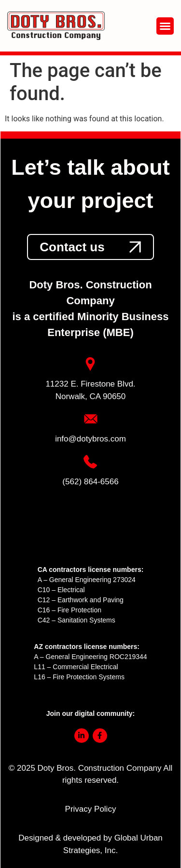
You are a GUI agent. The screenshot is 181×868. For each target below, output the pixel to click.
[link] (90, 247)
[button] (165, 26)
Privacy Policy (91, 809)
